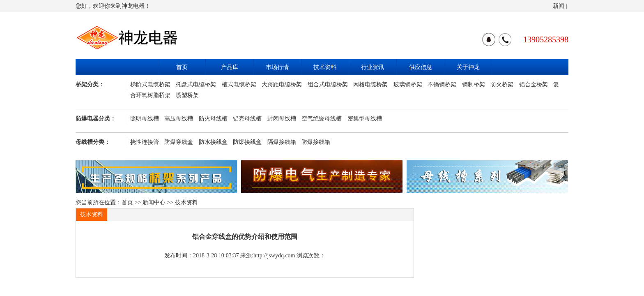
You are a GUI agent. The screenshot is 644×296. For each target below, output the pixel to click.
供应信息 (421, 67)
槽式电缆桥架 (239, 84)
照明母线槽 (145, 119)
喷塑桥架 (187, 95)
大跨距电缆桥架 (282, 84)
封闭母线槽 (282, 119)
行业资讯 (373, 67)
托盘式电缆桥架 (196, 84)
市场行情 (277, 67)
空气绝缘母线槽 (322, 119)
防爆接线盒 (247, 142)
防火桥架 (502, 84)
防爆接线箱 (316, 142)
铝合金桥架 (534, 84)
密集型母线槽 (365, 119)
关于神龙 (468, 67)
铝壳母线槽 (247, 119)
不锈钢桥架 (442, 84)
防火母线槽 (213, 119)
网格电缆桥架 (370, 84)
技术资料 (325, 67)
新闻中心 (154, 202)
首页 (182, 67)
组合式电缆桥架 (328, 84)
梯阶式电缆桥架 (150, 84)
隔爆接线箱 (282, 142)
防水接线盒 (213, 142)
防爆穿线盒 (179, 142)
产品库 (230, 67)
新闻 (559, 6)
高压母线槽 (179, 119)
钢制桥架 (474, 84)
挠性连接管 (145, 142)
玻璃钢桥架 (408, 84)
